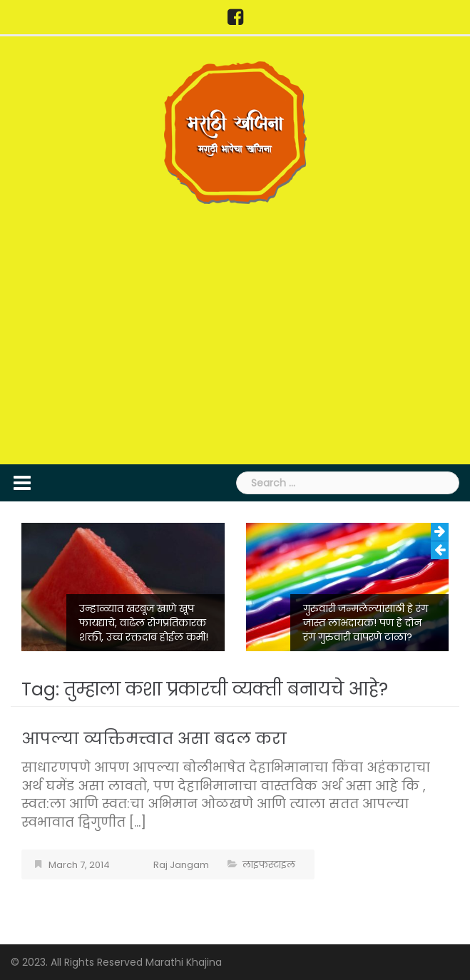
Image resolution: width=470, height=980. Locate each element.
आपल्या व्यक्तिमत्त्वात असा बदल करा (154, 739)
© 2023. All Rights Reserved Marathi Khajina (116, 962)
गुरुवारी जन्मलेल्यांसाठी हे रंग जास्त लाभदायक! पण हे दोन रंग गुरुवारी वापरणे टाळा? (366, 623)
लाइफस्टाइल (269, 865)
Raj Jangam (181, 865)
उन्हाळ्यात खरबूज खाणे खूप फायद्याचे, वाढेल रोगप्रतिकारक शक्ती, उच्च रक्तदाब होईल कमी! (144, 623)
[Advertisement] (235, 332)
